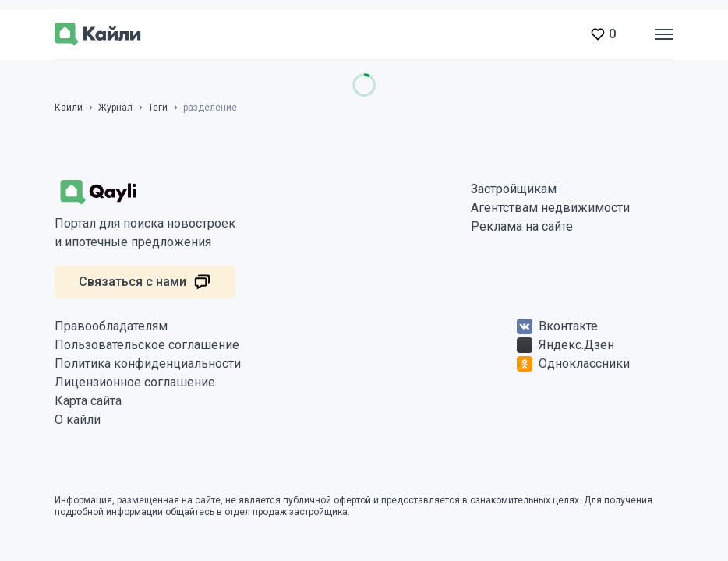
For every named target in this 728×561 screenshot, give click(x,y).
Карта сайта (88, 401)
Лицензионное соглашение (135, 382)
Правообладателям (111, 326)
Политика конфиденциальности (148, 363)
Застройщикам (514, 189)
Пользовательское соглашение (147, 345)
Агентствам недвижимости (550, 208)
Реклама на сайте (522, 226)
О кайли (78, 420)
